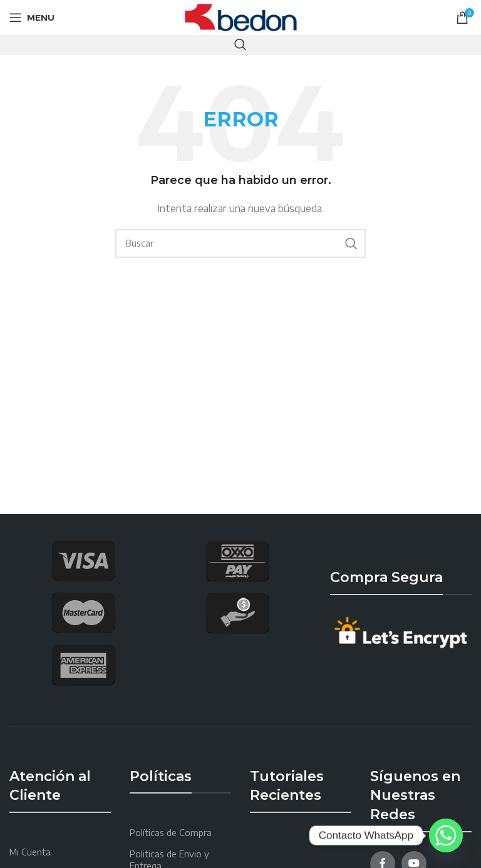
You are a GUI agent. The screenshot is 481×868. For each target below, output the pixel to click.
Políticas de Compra (171, 833)
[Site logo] (241, 17)
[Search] (240, 44)
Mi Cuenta (30, 852)
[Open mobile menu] (32, 18)
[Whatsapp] (446, 835)
